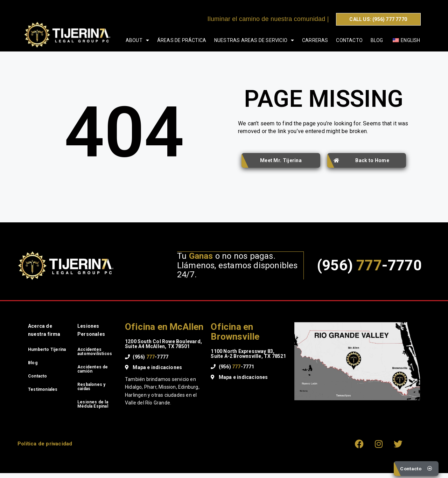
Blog (377, 40)
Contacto (349, 40)
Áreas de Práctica (182, 40)
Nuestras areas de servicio (254, 40)
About (137, 40)
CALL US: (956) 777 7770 (378, 19)
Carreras (315, 40)
